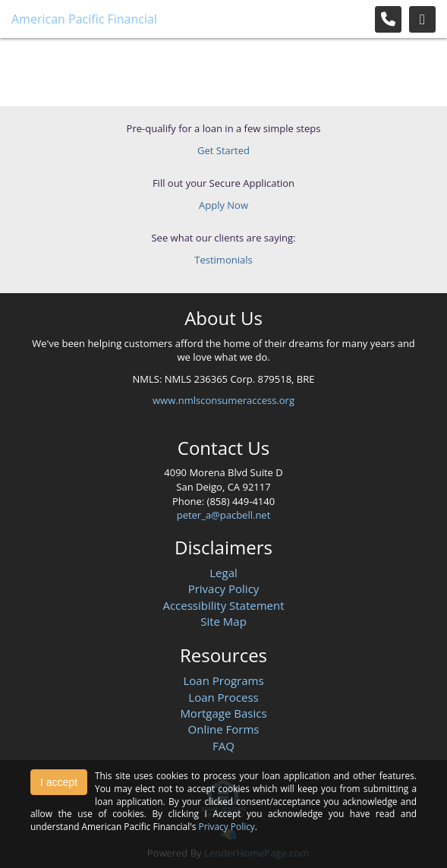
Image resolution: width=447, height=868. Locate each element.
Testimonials (223, 260)
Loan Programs (223, 680)
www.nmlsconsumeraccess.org (223, 400)
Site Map (223, 621)
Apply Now (223, 205)
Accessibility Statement (223, 605)
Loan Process (223, 697)
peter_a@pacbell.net (224, 515)
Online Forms (224, 729)
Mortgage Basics (223, 713)
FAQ (223, 746)
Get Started (223, 150)
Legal (223, 573)
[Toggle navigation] (422, 19)
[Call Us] (388, 19)
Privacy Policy (224, 589)
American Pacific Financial (84, 19)
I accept (59, 782)
